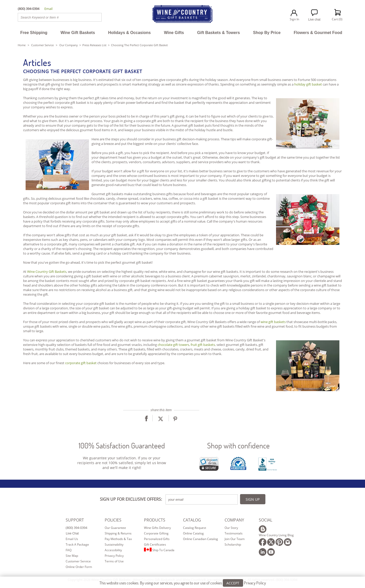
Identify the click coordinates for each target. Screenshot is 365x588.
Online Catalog (193, 533)
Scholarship (233, 544)
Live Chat (72, 533)
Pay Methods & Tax (118, 539)
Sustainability (114, 544)
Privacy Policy (114, 556)
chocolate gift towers (173, 345)
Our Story (231, 528)
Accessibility (113, 550)
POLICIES (113, 520)
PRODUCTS (155, 520)
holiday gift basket (308, 84)
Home (22, 45)
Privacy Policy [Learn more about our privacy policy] (255, 584)
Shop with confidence (238, 446)
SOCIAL (266, 520)
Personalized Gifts (157, 539)
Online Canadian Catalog (200, 539)
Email (48, 9)
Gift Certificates (155, 544)
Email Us (72, 539)
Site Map (72, 556)
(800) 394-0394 (76, 528)
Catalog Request (195, 528)
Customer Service (42, 45)
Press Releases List (94, 45)
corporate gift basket (81, 363)
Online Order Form (79, 567)
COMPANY (234, 520)
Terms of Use (114, 561)
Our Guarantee (115, 528)
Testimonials (234, 533)
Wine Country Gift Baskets (47, 272)
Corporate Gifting (156, 533)
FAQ (69, 550)
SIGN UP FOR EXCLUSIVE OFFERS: (131, 499)
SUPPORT (75, 520)
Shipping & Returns (118, 533)
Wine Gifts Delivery (157, 528)
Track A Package (77, 544)
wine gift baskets (273, 322)
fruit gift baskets (203, 345)
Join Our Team (235, 539)
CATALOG (192, 520)
